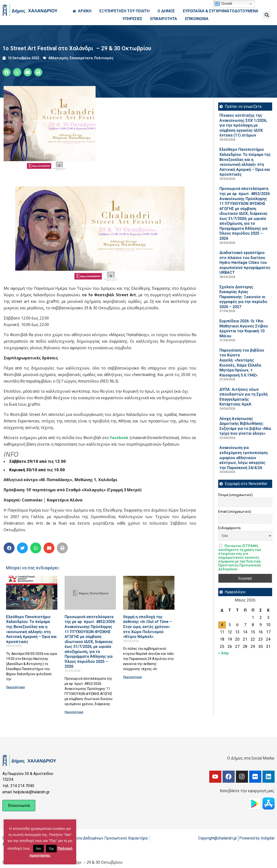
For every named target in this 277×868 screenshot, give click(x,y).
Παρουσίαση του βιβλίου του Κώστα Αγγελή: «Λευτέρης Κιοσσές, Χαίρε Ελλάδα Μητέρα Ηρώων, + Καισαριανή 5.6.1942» (242, 363)
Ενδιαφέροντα (229, 528)
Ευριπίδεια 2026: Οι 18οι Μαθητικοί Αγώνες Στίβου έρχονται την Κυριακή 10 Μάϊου (244, 329)
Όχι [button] (51, 849)
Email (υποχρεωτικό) (235, 512)
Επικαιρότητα (81, 58)
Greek (223, 4)
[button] (267, 15)
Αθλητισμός (58, 58)
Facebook (119, 438)
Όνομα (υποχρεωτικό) (235, 495)
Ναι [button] (38, 849)
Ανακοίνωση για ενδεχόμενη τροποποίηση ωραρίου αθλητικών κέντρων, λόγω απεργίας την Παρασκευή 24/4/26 (243, 458)
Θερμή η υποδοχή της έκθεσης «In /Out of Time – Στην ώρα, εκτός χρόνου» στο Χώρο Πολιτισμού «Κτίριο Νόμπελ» (148, 627)
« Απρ (223, 653)
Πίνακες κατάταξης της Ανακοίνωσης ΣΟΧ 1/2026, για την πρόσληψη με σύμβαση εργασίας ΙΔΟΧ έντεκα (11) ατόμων (243, 125)
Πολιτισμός (104, 58)
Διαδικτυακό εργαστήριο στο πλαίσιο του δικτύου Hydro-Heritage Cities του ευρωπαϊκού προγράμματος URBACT (245, 263)
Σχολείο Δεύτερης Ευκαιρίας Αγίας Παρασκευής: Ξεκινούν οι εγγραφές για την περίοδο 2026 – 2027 (243, 297)
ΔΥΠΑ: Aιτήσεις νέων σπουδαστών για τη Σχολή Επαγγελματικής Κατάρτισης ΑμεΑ (243, 397)
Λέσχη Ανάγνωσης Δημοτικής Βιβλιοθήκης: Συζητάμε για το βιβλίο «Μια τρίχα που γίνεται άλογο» (245, 426)
